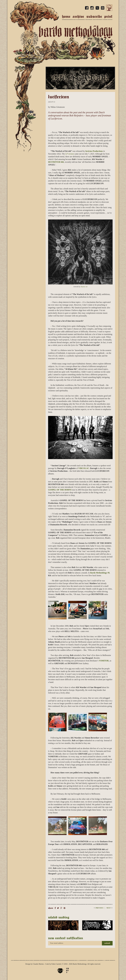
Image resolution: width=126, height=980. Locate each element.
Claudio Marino (38, 964)
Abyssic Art (84, 287)
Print (108, 16)
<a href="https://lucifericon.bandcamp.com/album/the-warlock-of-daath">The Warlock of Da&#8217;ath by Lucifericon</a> (80, 125)
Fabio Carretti (56, 964)
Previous (99, 908)
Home (66, 16)
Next (110, 908)
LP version (70, 154)
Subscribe (94, 16)
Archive (78, 16)
